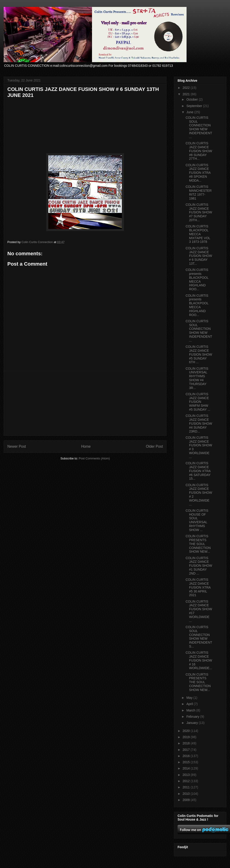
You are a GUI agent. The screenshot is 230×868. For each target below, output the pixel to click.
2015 (187, 762)
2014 (187, 768)
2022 (187, 88)
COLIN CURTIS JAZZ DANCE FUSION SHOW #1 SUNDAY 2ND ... (199, 566)
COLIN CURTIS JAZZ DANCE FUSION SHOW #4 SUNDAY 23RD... (199, 423)
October (193, 99)
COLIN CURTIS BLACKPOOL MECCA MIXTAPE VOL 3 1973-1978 (198, 234)
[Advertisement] (85, 403)
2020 (187, 731)
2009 (187, 800)
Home (86, 446)
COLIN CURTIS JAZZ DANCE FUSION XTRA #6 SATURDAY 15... (198, 471)
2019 (187, 737)
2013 (187, 775)
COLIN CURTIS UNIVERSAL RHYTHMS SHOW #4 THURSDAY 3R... (197, 378)
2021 (187, 94)
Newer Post (17, 446)
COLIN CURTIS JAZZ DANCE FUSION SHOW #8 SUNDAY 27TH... (199, 151)
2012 (187, 781)
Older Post (154, 446)
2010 (187, 794)
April (190, 704)
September (195, 106)
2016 (187, 756)
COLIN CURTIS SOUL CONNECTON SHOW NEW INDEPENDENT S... (199, 637)
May (190, 698)
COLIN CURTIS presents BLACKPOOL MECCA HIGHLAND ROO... (197, 279)
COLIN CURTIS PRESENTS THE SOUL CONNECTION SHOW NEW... (198, 544)
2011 (187, 787)
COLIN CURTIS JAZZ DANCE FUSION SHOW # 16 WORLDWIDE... (199, 660)
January (193, 723)
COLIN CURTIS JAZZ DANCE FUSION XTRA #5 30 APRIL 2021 (198, 587)
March (191, 710)
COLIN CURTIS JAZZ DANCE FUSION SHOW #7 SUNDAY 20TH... (199, 212)
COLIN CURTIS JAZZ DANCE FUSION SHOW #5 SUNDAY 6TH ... (199, 354)
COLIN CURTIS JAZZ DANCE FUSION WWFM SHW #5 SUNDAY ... (198, 402)
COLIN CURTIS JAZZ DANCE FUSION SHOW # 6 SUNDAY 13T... (199, 256)
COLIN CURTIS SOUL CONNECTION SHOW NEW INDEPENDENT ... (199, 127)
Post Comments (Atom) (94, 458)
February (193, 717)
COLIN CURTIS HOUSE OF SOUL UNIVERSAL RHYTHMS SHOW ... (197, 520)
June (190, 112)
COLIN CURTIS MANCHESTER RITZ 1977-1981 (199, 192)
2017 (187, 750)
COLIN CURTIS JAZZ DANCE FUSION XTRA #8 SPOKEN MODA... (198, 173)
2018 (187, 743)
